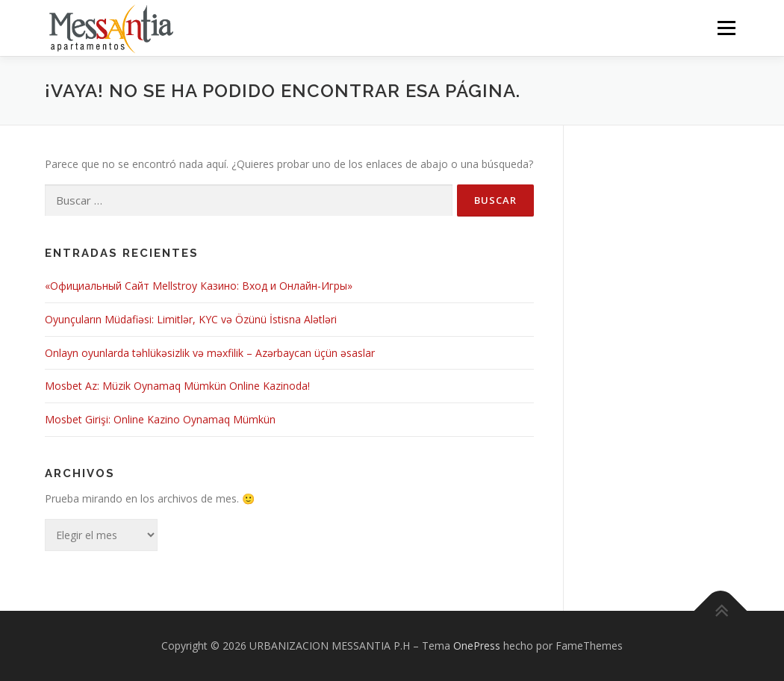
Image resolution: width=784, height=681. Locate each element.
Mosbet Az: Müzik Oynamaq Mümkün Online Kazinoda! (177, 386)
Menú (726, 28)
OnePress (477, 646)
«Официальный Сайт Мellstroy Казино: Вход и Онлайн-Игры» (199, 286)
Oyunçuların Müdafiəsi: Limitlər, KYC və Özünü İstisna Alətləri (191, 319)
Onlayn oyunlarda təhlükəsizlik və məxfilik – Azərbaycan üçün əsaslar (210, 353)
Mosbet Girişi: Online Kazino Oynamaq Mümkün (160, 419)
